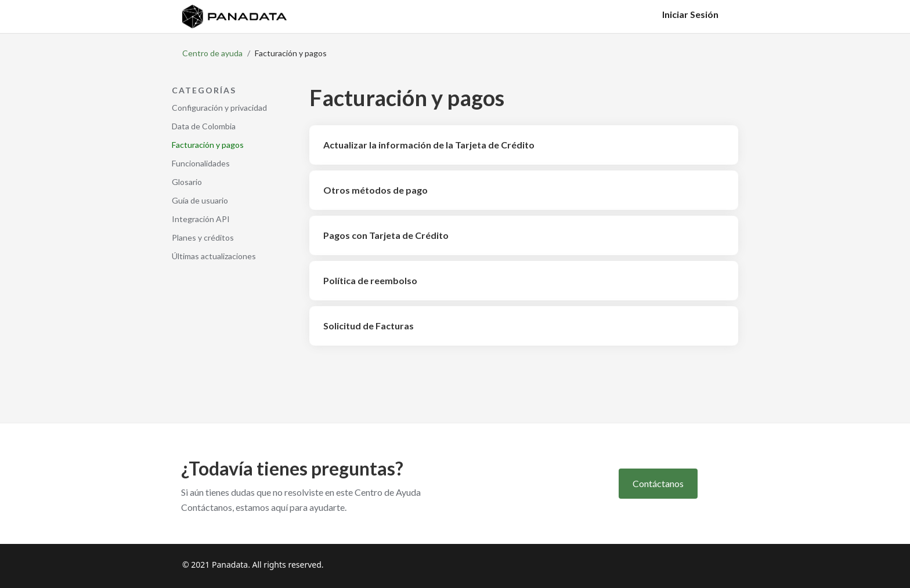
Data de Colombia (204, 126)
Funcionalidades (201, 163)
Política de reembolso (370, 280)
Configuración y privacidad (219, 108)
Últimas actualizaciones (214, 256)
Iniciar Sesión (690, 14)
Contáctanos (658, 483)
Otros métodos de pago (375, 190)
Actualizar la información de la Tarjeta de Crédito (429, 145)
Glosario (187, 182)
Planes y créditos (203, 237)
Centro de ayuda (212, 53)
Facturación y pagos (208, 145)
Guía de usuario (200, 200)
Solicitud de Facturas (369, 326)
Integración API (201, 219)
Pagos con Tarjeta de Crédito (386, 235)
